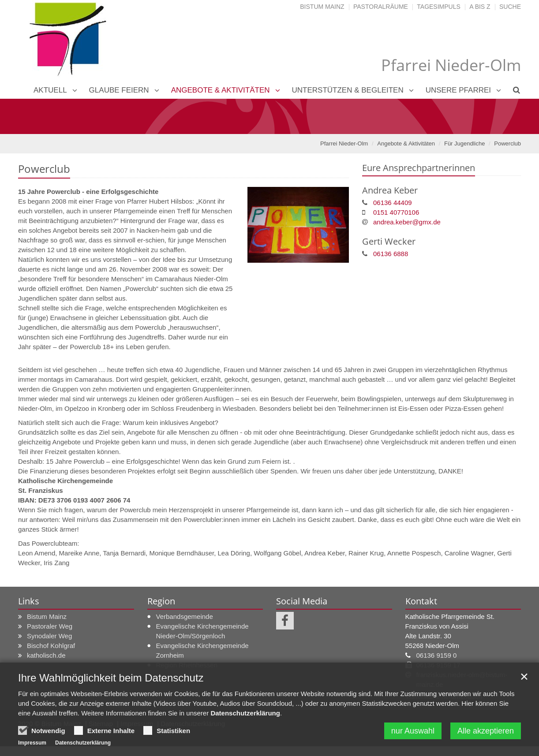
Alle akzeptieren (486, 731)
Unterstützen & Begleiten (348, 90)
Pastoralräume (381, 7)
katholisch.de (46, 655)
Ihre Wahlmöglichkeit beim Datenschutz (111, 678)
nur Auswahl (413, 731)
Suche (510, 7)
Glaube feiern (119, 90)
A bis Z (480, 7)
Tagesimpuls (439, 7)
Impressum (32, 743)
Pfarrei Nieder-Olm (344, 143)
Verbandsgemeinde (185, 616)
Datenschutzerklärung (245, 713)
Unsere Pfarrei (458, 90)
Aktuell (50, 90)
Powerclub (507, 143)
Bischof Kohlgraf (51, 646)
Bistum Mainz (322, 7)
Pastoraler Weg (50, 626)
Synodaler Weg (49, 636)
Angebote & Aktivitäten (221, 90)
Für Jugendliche (465, 143)
